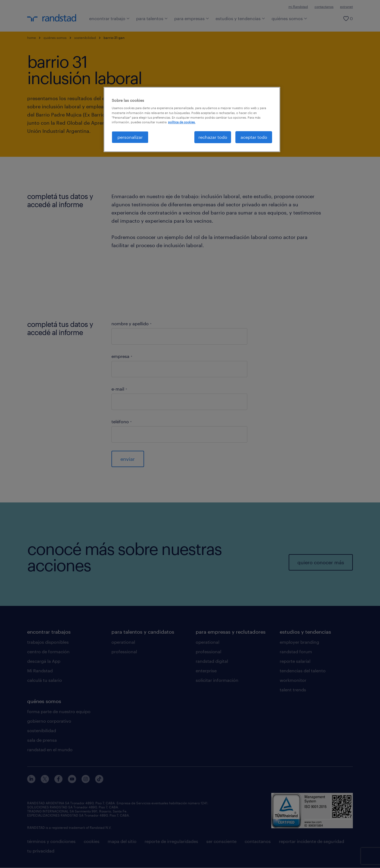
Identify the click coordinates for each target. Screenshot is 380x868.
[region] (192, 119)
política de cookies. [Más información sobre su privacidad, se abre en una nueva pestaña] (182, 122)
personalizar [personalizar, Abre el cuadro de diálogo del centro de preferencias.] (130, 137)
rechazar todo (213, 137)
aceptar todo (254, 137)
